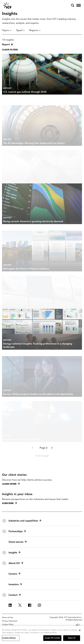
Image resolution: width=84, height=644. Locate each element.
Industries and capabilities (25, 521)
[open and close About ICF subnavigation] (4, 563)
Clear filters (10, 50)
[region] (42, 635)
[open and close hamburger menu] (79, 5)
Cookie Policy (8, 624)
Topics (7, 30)
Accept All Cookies (52, 638)
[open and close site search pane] (73, 5)
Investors (15, 584)
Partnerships (17, 531)
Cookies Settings (9, 638)
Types (20, 30)
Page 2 (44, 454)
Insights (14, 553)
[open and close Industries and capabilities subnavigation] (4, 521)
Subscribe (9, 503)
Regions (35, 30)
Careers (14, 574)
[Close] (80, 630)
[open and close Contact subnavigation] (4, 595)
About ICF (16, 563)
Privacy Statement (10, 621)
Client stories (18, 542)
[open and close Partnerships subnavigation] (4, 531)
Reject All (72, 638)
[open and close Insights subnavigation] (4, 553)
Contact (15, 595)
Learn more (11, 484)
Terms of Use (8, 617)
